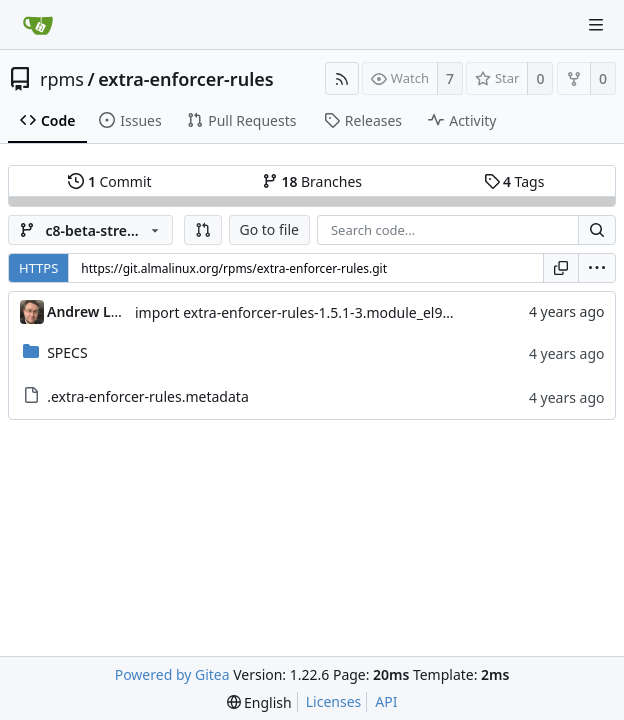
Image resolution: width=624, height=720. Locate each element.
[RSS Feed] (342, 78)
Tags (514, 181)
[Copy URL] (561, 268)
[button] (203, 230)
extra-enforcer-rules (185, 79)
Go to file (269, 229)
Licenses (334, 701)
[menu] (597, 268)
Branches (312, 181)
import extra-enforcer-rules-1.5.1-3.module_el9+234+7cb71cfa (338, 312)
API (386, 701)
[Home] (38, 25)
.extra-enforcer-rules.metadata (148, 396)
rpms (62, 79)
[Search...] (597, 230)
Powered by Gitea (172, 674)
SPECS (67, 352)
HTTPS (38, 268)
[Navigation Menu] (596, 25)
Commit (109, 181)
